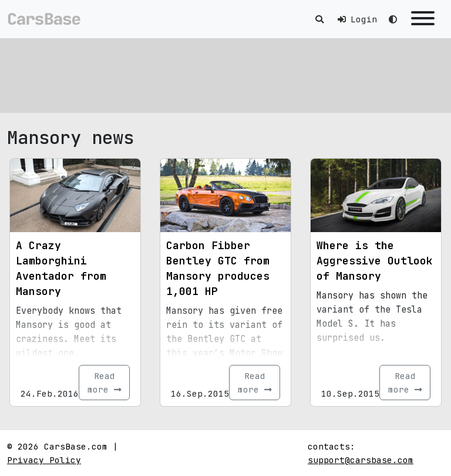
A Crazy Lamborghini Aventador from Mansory (61, 268)
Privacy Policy (44, 460)
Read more (105, 383)
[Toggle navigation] (423, 19)
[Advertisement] (225, 73)
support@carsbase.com (361, 460)
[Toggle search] (319, 19)
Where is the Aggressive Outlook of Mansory (375, 261)
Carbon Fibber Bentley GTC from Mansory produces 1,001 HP (218, 268)
